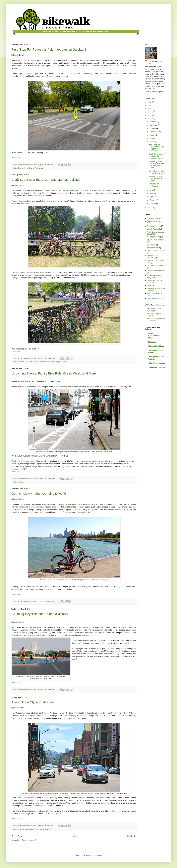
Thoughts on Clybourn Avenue (33, 702)
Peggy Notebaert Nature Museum (29, 461)
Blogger (99, 855)
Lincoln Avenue (153, 229)
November (154, 125)
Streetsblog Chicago (156, 367)
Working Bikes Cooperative (69, 504)
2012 (150, 119)
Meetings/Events (153, 237)
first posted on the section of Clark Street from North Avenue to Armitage (70, 190)
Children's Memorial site (156, 251)
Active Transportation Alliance (154, 336)
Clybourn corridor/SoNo (26, 829)
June (152, 142)
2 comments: (50, 601)
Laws (149, 285)
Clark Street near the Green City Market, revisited (46, 180)
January (153, 204)
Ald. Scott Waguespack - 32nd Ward (156, 320)
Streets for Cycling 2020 (58, 362)
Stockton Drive (23, 168)
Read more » (16, 158)
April (152, 194)
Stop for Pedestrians (36, 168)
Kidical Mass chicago (157, 363)
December (154, 122)
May (152, 190)
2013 (150, 115)
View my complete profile (154, 92)
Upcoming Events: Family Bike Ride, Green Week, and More (54, 373)
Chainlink (152, 342)
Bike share (151, 245)
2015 (150, 109)
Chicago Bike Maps (156, 346)
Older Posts (131, 836)
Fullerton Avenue (154, 226)
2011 (150, 208)
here (80, 66)
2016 (150, 105)
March (152, 197)
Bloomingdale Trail (154, 298)
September (154, 132)
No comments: (51, 358)
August (153, 135)
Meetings (21, 482)
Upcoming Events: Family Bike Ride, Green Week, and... (157, 165)
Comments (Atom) (29, 840)
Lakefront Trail (153, 218)
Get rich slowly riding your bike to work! (39, 494)
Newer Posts (17, 836)
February (153, 200)
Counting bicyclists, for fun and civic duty (40, 614)
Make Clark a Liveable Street (28, 362)
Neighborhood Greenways (152, 257)
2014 (150, 112)
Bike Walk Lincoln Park (155, 63)
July (151, 138)
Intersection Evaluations (156, 266)
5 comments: (50, 165)
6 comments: (50, 826)
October (153, 128)
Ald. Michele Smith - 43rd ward (155, 310)
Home (74, 836)
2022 (150, 102)
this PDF (23, 469)
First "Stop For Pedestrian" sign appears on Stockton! (49, 50)
